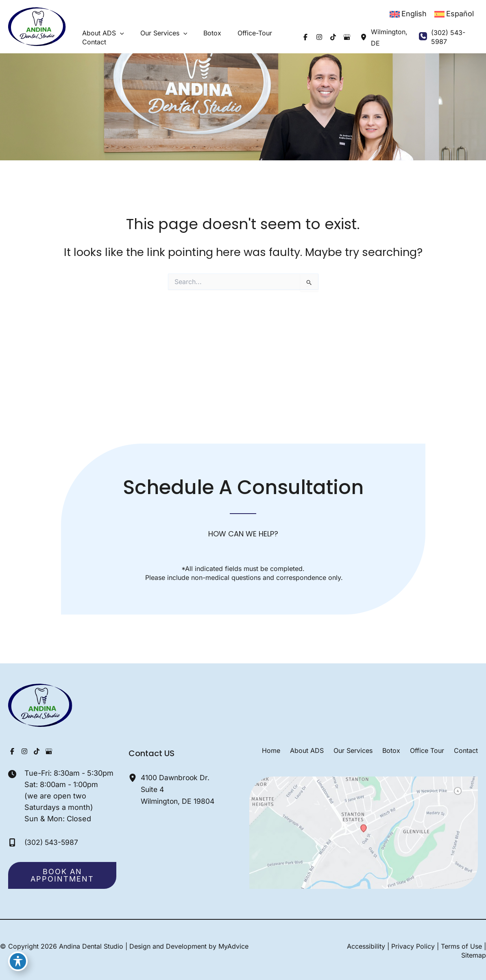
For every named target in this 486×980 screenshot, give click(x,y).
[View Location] (350, 37)
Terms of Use (461, 946)
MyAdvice (233, 946)
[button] (116, 33)
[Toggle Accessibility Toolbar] (18, 962)
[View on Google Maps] (364, 832)
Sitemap (474, 955)
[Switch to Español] (454, 14)
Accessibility (366, 946)
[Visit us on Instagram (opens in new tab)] (305, 37)
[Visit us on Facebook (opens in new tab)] (292, 37)
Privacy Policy (413, 946)
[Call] (443, 37)
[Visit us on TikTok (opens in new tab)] (319, 37)
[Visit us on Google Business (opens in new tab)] (333, 37)
